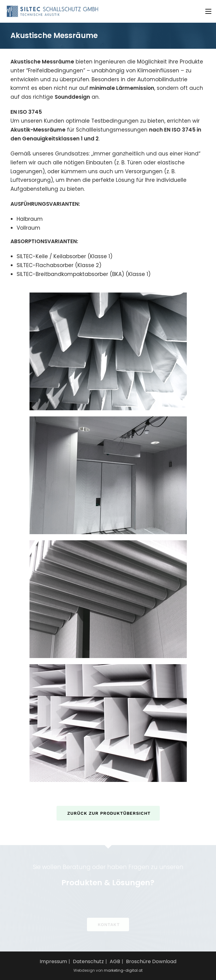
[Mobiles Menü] (208, 11)
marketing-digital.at (123, 970)
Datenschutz (88, 961)
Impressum (53, 961)
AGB (115, 961)
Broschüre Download (151, 961)
